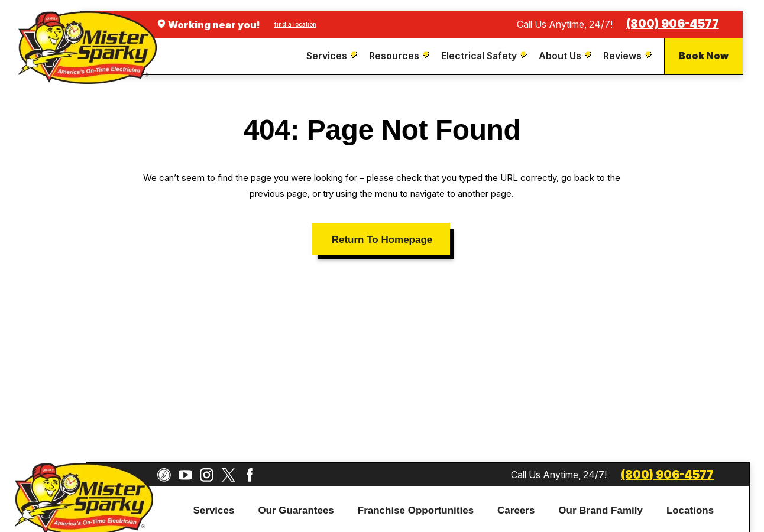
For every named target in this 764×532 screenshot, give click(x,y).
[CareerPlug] (164, 475)
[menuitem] (333, 56)
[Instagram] (207, 475)
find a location (295, 24)
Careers (516, 510)
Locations (690, 510)
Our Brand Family (600, 510)
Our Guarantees (296, 510)
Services (214, 510)
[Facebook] (250, 475)
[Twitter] (229, 475)
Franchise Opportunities (416, 510)
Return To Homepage (382, 240)
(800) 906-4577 (673, 24)
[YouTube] (185, 475)
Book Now (704, 56)
